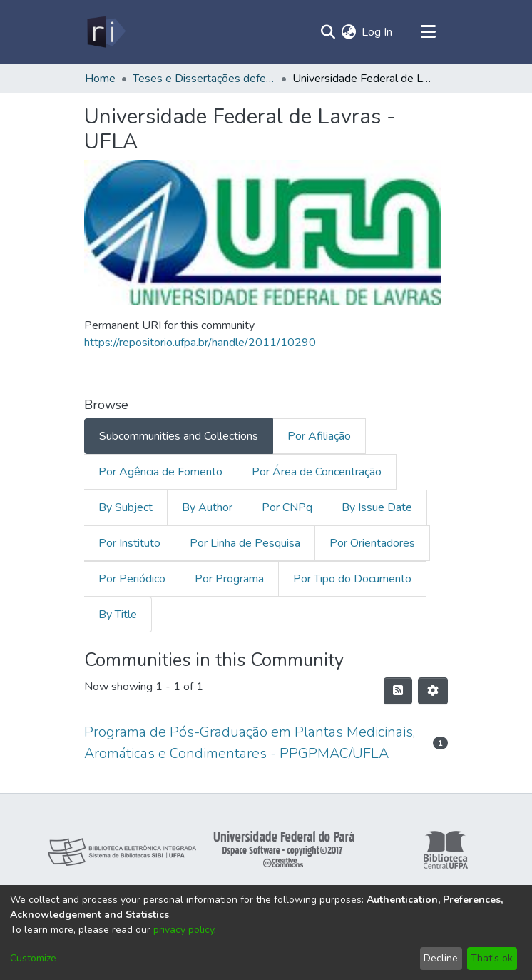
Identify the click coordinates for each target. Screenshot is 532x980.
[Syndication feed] (398, 691)
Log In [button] (378, 32)
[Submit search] (328, 32)
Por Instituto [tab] (129, 543)
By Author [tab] (207, 507)
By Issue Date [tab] (377, 507)
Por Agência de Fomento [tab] (160, 472)
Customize (33, 958)
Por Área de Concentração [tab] (317, 472)
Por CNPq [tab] (287, 507)
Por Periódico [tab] (132, 579)
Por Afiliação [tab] (319, 436)
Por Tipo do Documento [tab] (352, 579)
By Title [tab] (118, 615)
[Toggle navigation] (428, 32)
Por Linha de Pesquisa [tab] (245, 543)
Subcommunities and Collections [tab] (179, 436)
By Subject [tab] (126, 507)
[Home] (105, 32)
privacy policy (184, 930)
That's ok (492, 958)
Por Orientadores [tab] (372, 543)
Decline (441, 958)
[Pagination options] (433, 691)
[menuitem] (348, 32)
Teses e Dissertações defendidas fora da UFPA (204, 79)
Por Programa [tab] (229, 579)
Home (100, 79)
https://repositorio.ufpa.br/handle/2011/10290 (200, 343)
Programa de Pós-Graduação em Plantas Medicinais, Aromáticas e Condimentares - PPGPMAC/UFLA (250, 743)
